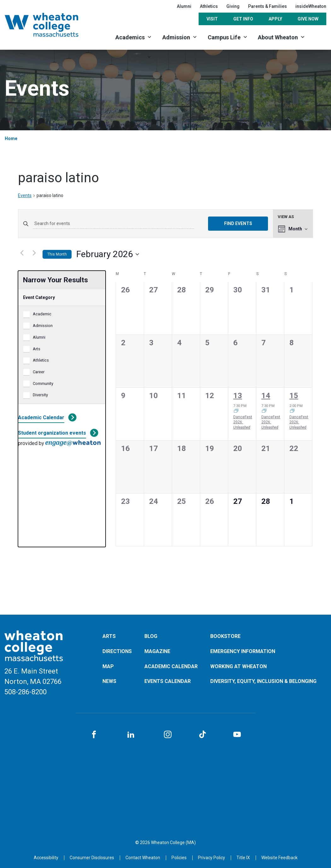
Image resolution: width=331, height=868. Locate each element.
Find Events (238, 223)
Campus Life (224, 37)
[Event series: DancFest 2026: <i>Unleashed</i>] (236, 411)
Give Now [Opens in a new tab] (308, 19)
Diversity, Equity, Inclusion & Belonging (263, 681)
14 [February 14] (266, 396)
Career (39, 372)
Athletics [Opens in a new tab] (209, 6)
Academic (42, 314)
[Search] (318, 37)
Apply (275, 19)
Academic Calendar (41, 417)
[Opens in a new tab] (143, 858)
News (109, 681)
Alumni (184, 6)
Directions (117, 651)
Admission (176, 37)
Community (43, 383)
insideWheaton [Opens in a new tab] (311, 6)
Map (108, 666)
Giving (233, 6)
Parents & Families (267, 6)
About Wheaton (278, 37)
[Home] (50, 25)
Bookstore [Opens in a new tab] (225, 636)
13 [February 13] (238, 396)
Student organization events (52, 433)
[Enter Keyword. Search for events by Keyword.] (113, 224)
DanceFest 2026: (243, 422)
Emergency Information (243, 651)
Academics (130, 37)
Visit (212, 19)
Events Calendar (168, 681)
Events (25, 195)
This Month (57, 254)
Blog (151, 636)
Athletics (41, 360)
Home (11, 138)
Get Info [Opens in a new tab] (243, 19)
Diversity (40, 395)
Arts (37, 349)
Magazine (157, 651)
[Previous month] (22, 253)
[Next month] (34, 253)
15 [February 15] (294, 396)
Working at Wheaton (238, 666)
